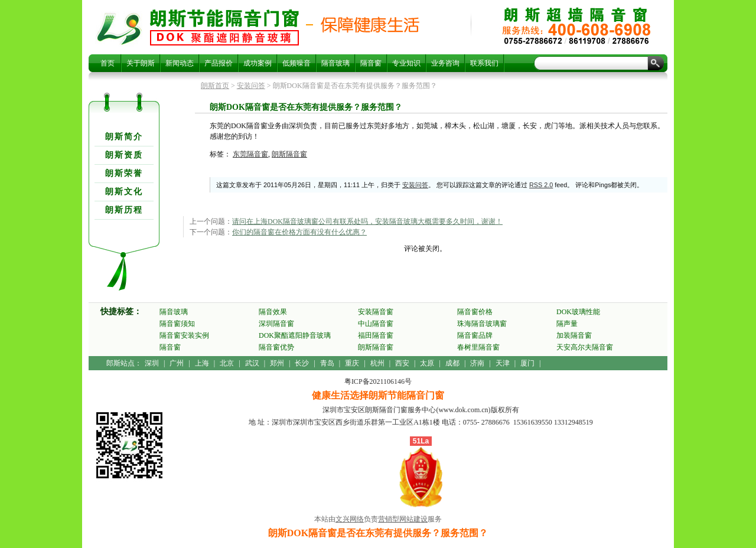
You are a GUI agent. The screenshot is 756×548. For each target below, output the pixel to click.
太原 (427, 363)
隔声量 (567, 324)
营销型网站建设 (403, 519)
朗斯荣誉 (124, 173)
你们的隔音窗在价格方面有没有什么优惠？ (299, 232)
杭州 (377, 363)
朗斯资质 (124, 155)
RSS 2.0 (541, 185)
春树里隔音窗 (478, 347)
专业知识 (406, 63)
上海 (202, 363)
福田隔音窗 (376, 335)
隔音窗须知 (177, 324)
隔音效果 (273, 312)
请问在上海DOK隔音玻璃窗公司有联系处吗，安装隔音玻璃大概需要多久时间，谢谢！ (367, 221)
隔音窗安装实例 (184, 335)
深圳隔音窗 (276, 324)
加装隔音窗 (574, 335)
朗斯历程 (124, 210)
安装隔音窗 (376, 312)
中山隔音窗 (376, 324)
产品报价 (219, 63)
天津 (503, 363)
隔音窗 (371, 63)
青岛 (327, 363)
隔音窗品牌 (475, 335)
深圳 (152, 363)
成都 (452, 363)
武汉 (252, 363)
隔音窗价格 (475, 312)
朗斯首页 (215, 86)
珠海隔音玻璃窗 (482, 324)
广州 (177, 363)
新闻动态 (180, 63)
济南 (477, 363)
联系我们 (484, 63)
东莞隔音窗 (250, 154)
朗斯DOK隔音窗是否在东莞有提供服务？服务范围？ (224, 27)
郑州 (277, 363)
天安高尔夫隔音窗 (585, 347)
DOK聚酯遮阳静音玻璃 (295, 335)
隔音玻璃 (335, 63)
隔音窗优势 (276, 347)
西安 (402, 363)
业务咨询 (445, 63)
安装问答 (251, 86)
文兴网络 (350, 519)
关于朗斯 (141, 63)
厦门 (527, 363)
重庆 (352, 363)
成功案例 (258, 63)
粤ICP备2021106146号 (378, 381)
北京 (227, 363)
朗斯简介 (124, 137)
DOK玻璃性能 (578, 312)
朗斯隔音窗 (289, 154)
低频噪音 (296, 63)
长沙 (302, 363)
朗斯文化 (124, 192)
